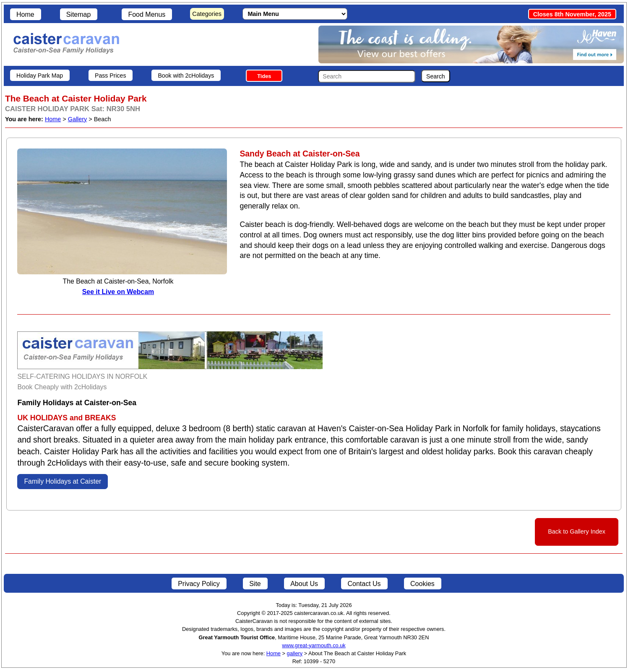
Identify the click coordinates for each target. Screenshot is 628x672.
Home (25, 14)
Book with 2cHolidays (186, 76)
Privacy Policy (199, 584)
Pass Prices (110, 76)
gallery (295, 653)
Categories (207, 14)
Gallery (78, 119)
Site (255, 584)
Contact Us (364, 584)
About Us (304, 584)
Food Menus (147, 14)
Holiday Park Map (40, 76)
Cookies (422, 584)
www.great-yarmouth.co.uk (314, 645)
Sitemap (79, 14)
